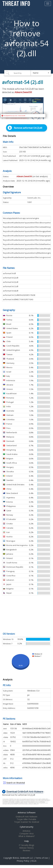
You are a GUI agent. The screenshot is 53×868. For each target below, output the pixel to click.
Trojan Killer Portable (26, 819)
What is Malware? (27, 836)
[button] (41, 73)
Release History (26, 848)
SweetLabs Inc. (34, 198)
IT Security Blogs (26, 845)
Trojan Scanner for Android (27, 822)
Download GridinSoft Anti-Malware (25, 792)
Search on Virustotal (16, 783)
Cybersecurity (27, 827)
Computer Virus (27, 834)
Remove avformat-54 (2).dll (28, 128)
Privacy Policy (23, 861)
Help (26, 841)
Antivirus (26, 831)
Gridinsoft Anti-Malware (26, 817)
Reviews (26, 851)
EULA (34, 861)
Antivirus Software (27, 812)
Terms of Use (42, 858)
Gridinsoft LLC (27, 858)
